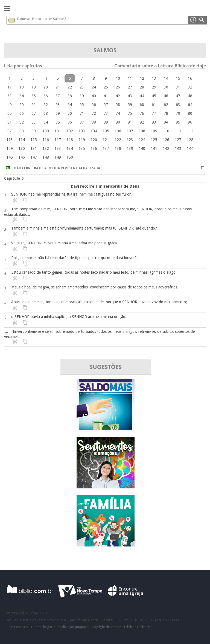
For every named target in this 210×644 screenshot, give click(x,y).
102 (70, 131)
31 (178, 87)
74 (118, 113)
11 (130, 78)
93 (154, 122)
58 (118, 105)
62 (166, 105)
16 (190, 78)
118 (70, 140)
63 (178, 105)
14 (166, 78)
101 (58, 131)
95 (178, 122)
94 (166, 122)
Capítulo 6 (14, 178)
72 (94, 113)
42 (118, 96)
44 (142, 96)
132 (46, 148)
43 (130, 96)
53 (58, 105)
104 (94, 131)
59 (130, 105)
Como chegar (42, 627)
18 (22, 87)
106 (118, 131)
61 (154, 105)
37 (58, 96)
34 (22, 96)
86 (70, 122)
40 (94, 96)
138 (118, 148)
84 (46, 122)
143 (178, 148)
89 (106, 122)
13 (154, 78)
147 (34, 157)
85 (58, 122)
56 (94, 105)
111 (178, 131)
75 (130, 113)
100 (46, 131)
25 (106, 87)
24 (94, 87)
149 (58, 157)
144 (190, 148)
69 (58, 113)
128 (190, 140)
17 (10, 87)
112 (190, 131)
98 (22, 131)
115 (34, 140)
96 (190, 122)
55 (82, 105)
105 (106, 131)
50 (22, 105)
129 (10, 148)
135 (82, 148)
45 (154, 96)
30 (166, 87)
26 (118, 87)
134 (70, 148)
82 (22, 122)
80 (190, 113)
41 (106, 96)
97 (10, 131)
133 (58, 148)
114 (22, 140)
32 (190, 87)
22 (70, 87)
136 (94, 148)
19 (34, 87)
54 (70, 105)
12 (142, 78)
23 (82, 87)
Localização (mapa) (71, 627)
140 (142, 148)
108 (142, 131)
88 (94, 122)
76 (142, 113)
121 (106, 140)
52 (46, 105)
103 (82, 131)
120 (94, 140)
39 (82, 96)
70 (70, 113)
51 (34, 105)
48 (190, 96)
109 (154, 131)
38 (70, 96)
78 (166, 113)
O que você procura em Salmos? (41, 19)
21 (58, 87)
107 (130, 131)
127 (178, 140)
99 (34, 131)
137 (106, 148)
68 (46, 113)
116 (46, 140)
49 (10, 105)
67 (34, 113)
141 (154, 148)
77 (154, 113)
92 (142, 122)
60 (142, 105)
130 (22, 148)
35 (34, 96)
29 (154, 87)
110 (166, 131)
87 (82, 122)
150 (70, 157)
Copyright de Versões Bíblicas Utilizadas (121, 627)
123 (130, 140)
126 (166, 140)
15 (178, 78)
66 (22, 113)
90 (118, 122)
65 (10, 113)
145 (10, 157)
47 (178, 96)
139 (130, 148)
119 (82, 140)
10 (118, 78)
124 (142, 140)
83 (34, 122)
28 (142, 87)
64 (190, 105)
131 (34, 148)
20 (46, 87)
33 (10, 96)
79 (178, 113)
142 (166, 148)
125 (154, 140)
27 (130, 87)
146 (22, 157)
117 (58, 140)
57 (106, 105)
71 (82, 113)
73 (106, 113)
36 (46, 96)
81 (10, 122)
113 (10, 140)
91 (130, 122)
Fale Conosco (17, 627)
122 (118, 140)
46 (166, 96)
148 (46, 157)
